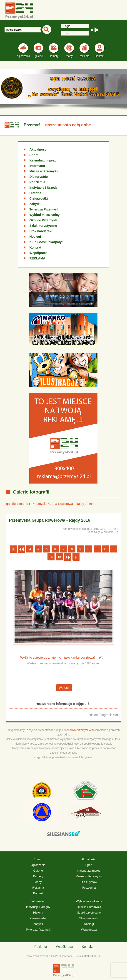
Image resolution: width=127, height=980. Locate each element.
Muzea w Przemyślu (44, 171)
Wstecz (64, 688)
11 (97, 549)
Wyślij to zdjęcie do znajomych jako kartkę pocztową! (58, 658)
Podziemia (37, 182)
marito (24, 504)
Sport (34, 155)
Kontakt (35, 247)
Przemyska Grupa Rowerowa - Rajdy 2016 (62, 504)
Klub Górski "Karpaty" (46, 242)
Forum (38, 859)
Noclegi (35, 237)
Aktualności (38, 149)
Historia (35, 193)
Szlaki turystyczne (43, 226)
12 (105, 549)
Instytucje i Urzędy (43, 188)
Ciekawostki (39, 198)
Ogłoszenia (38, 865)
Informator (37, 166)
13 (114, 549)
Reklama (38, 888)
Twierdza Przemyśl (43, 209)
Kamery (38, 876)
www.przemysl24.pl (82, 730)
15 (59, 557)
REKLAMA (37, 258)
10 (89, 549)
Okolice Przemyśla (43, 220)
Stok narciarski (41, 231)
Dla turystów (39, 177)
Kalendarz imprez (42, 160)
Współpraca (38, 253)
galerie (11, 504)
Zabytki (35, 204)
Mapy (38, 882)
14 (51, 557)
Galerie (38, 871)
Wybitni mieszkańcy (44, 215)
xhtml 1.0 (87, 956)
